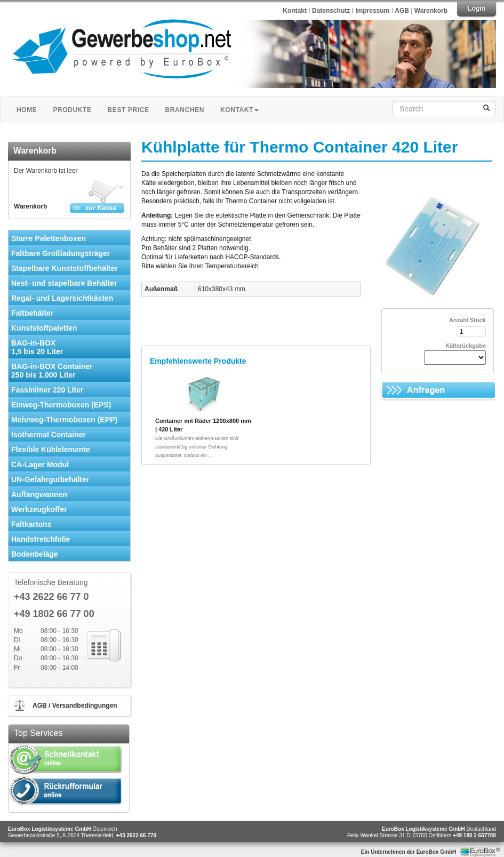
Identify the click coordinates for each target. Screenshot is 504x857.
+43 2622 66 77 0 (51, 597)
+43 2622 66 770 (136, 835)
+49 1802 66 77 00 (54, 614)
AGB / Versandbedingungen (75, 706)
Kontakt (295, 11)
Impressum (373, 11)
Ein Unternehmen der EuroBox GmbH (409, 852)
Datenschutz (332, 11)
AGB (402, 11)
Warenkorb (431, 11)
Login (477, 9)
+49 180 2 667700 (474, 835)
